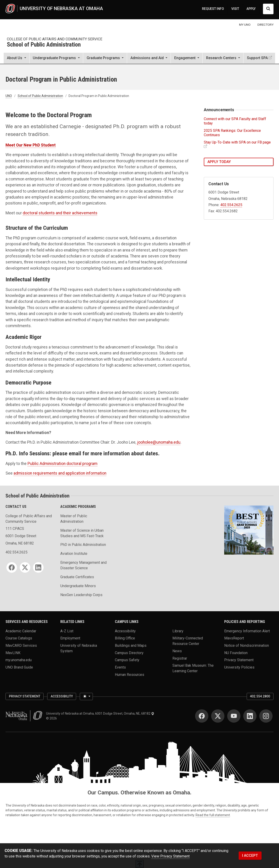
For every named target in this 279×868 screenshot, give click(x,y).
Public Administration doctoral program (62, 464)
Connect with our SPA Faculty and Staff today (235, 121)
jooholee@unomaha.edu (159, 442)
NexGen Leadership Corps (81, 595)
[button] (17, 58)
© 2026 (52, 718)
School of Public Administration (44, 45)
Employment (70, 638)
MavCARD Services (21, 645)
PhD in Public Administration (83, 545)
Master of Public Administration (74, 519)
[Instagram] (266, 716)
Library (178, 631)
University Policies (239, 667)
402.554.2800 (260, 696)
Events (120, 667)
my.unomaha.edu (19, 660)
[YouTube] (234, 716)
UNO (9, 96)
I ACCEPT (250, 856)
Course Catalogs (19, 638)
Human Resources (130, 674)
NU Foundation (236, 653)
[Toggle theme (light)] (86, 697)
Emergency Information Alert (247, 631)
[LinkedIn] (38, 567)
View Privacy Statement (170, 856)
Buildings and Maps (131, 645)
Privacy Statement (239, 660)
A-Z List (67, 631)
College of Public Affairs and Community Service (55, 39)
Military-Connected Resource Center (188, 641)
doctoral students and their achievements (60, 213)
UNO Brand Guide (19, 667)
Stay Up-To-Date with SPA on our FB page (237, 142)
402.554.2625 (231, 205)
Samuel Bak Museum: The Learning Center (193, 668)
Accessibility (125, 631)
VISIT (235, 9)
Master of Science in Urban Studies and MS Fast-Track (82, 533)
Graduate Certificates (77, 577)
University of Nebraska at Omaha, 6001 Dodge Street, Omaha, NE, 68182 (100, 713)
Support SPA (257, 58)
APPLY (251, 9)
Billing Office (125, 638)
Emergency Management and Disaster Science (83, 565)
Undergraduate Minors (78, 586)
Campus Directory (129, 653)
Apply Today (219, 162)
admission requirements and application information (60, 473)
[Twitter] (25, 567)
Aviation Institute (74, 554)
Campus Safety (127, 660)
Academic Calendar (21, 631)
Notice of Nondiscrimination (247, 645)
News (177, 651)
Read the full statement (213, 815)
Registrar (180, 658)
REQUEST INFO (213, 9)
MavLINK (13, 653)
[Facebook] (12, 567)
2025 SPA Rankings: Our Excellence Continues (232, 133)
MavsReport (234, 638)
